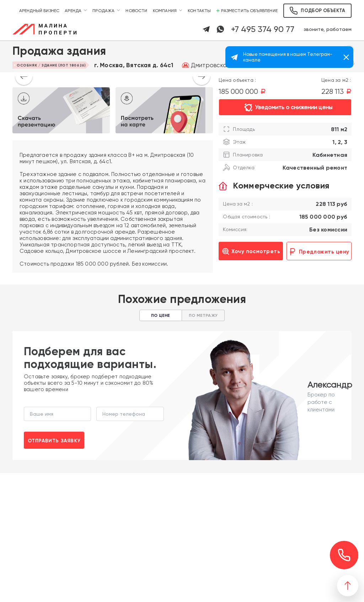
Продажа (103, 11)
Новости (136, 11)
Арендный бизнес (39, 11)
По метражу (203, 315)
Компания (165, 11)
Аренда (73, 11)
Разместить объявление (247, 11)
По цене (160, 315)
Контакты (199, 11)
